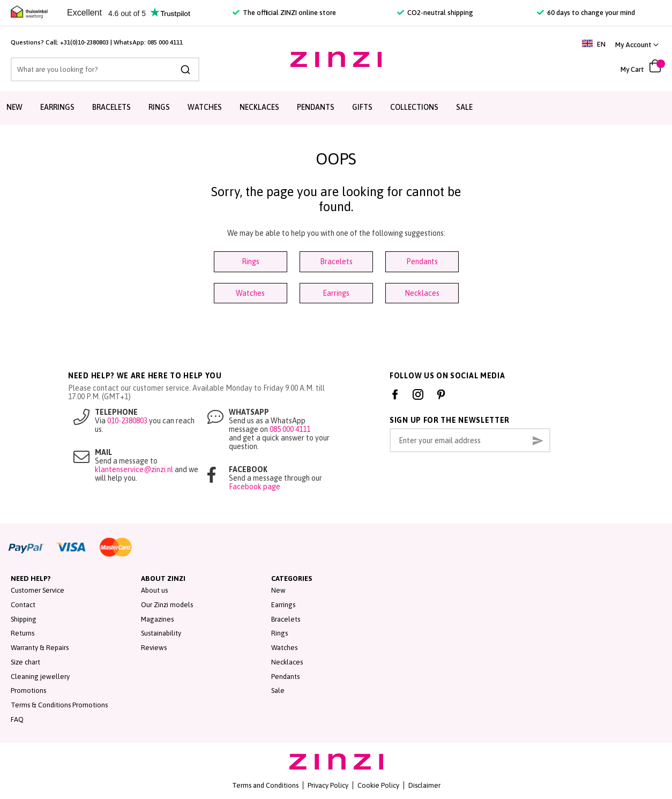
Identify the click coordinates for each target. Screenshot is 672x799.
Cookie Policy (378, 785)
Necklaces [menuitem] (259, 107)
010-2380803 (127, 421)
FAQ (17, 719)
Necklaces (422, 293)
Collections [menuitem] (414, 107)
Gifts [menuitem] (362, 107)
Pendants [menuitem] (316, 107)
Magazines (157, 619)
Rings (251, 262)
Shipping (24, 619)
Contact (23, 605)
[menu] (336, 108)
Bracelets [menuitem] (111, 107)
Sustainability (161, 633)
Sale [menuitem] (464, 107)
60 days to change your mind (586, 13)
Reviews (154, 648)
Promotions (28, 690)
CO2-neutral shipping (435, 13)
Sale (278, 690)
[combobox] (105, 69)
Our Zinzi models (167, 605)
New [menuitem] (14, 107)
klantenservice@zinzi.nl (134, 469)
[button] (637, 45)
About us (154, 590)
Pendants (422, 262)
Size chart (25, 662)
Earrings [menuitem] (57, 107)
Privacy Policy (328, 785)
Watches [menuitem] (205, 107)
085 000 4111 (165, 42)
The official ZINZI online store (284, 13)
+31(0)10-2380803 (84, 42)
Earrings (336, 293)
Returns (23, 633)
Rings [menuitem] (159, 107)
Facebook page (255, 487)
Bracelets (336, 262)
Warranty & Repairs (40, 648)
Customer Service (38, 590)
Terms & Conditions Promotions (59, 705)
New (278, 590)
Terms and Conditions (265, 785)
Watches (250, 293)
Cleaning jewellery (40, 677)
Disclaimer (424, 785)
